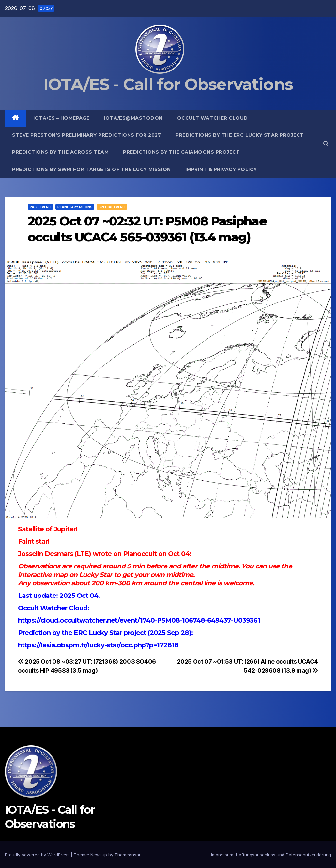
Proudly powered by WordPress (38, 855)
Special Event (112, 207)
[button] (326, 144)
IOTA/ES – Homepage (61, 118)
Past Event (40, 207)
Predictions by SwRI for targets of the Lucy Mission (92, 169)
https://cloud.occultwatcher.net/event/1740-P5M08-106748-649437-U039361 (139, 620)
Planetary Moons (75, 207)
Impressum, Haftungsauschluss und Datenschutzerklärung (271, 855)
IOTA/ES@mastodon (133, 118)
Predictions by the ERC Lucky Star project (240, 135)
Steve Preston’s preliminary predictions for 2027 (87, 135)
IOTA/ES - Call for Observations (168, 84)
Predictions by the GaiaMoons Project (181, 152)
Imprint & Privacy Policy (221, 169)
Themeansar (127, 855)
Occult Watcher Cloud (213, 118)
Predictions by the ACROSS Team (60, 152)
